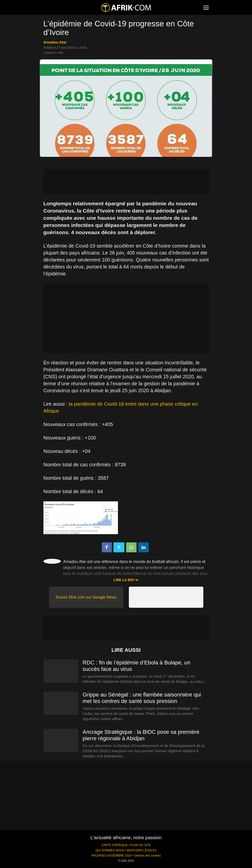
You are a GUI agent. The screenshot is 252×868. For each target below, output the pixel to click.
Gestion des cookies (147, 856)
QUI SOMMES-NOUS (110, 850)
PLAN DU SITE (141, 845)
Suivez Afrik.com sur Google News (86, 597)
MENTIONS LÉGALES (142, 850)
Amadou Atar (55, 42)
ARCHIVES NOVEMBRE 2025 (111, 856)
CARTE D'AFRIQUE (115, 845)
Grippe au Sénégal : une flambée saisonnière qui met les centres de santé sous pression (142, 698)
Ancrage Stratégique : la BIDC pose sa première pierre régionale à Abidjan (141, 735)
